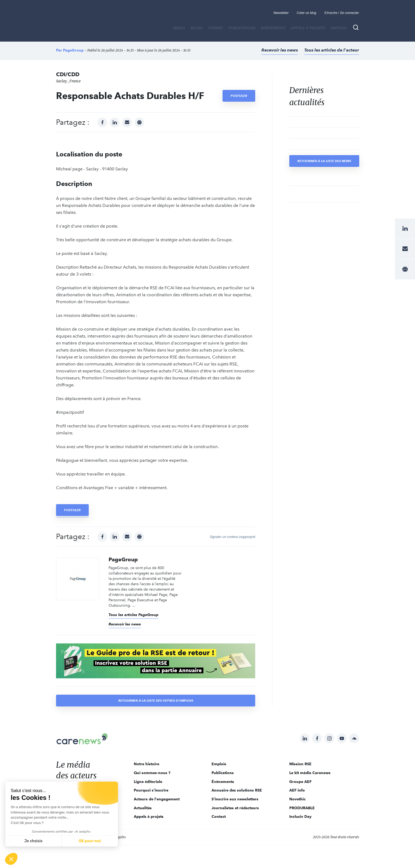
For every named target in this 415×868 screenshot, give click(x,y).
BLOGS (197, 28)
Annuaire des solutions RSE (237, 790)
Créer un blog (307, 13)
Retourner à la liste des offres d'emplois (156, 700)
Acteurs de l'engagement (157, 799)
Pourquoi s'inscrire (151, 790)
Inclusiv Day (300, 816)
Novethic (297, 799)
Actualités (143, 808)
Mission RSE (300, 764)
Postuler (239, 96)
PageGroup (73, 50)
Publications (242, 28)
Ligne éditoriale (148, 782)
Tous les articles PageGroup (134, 615)
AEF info (297, 790)
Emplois (339, 28)
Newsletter (281, 13)
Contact (219, 816)
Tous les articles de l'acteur (332, 50)
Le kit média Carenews (310, 773)
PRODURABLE (302, 808)
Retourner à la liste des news (324, 161)
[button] (11, 859)
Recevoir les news (280, 50)
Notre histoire (147, 764)
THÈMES (216, 28)
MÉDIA (179, 28)
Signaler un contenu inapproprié (232, 537)
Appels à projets (308, 28)
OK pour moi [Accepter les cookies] (90, 841)
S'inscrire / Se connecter (342, 13)
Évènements (273, 28)
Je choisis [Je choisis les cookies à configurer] (34, 841)
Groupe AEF (300, 782)
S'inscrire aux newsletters (235, 799)
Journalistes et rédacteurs (235, 808)
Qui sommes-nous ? (152, 773)
